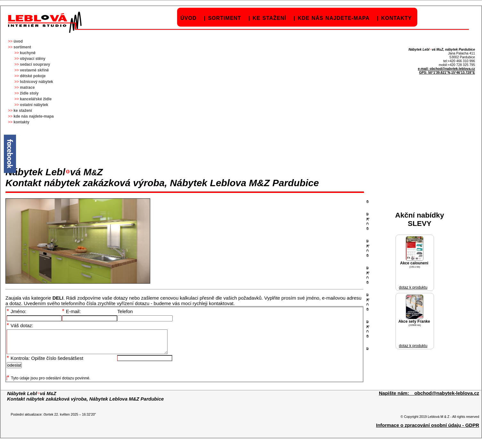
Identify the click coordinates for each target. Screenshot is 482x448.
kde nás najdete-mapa (334, 18)
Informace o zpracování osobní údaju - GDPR (428, 430)
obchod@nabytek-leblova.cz (452, 69)
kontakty (396, 18)
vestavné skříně (34, 70)
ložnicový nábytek (36, 82)
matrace (27, 87)
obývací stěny (33, 59)
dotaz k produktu (413, 287)
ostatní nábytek (34, 105)
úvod (189, 18)
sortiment (225, 18)
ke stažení (270, 18)
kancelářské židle (36, 99)
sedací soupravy (35, 64)
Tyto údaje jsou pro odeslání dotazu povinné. (49, 383)
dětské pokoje (33, 76)
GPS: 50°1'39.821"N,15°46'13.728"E (447, 72)
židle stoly (29, 93)
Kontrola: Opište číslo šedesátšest (45, 363)
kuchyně (28, 53)
